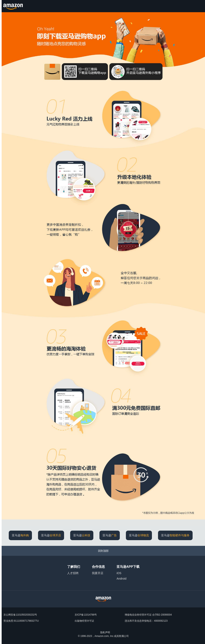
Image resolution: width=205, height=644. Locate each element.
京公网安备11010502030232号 (20, 615)
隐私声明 (105, 632)
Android (121, 579)
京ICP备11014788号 (86, 615)
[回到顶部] (103, 551)
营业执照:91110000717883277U (21, 621)
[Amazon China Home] (103, 599)
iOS (119, 573)
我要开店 (98, 573)
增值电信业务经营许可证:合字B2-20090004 (148, 615)
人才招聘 (73, 573)
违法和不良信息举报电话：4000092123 (146, 621)
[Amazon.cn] (14, 6)
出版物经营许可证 (84, 621)
